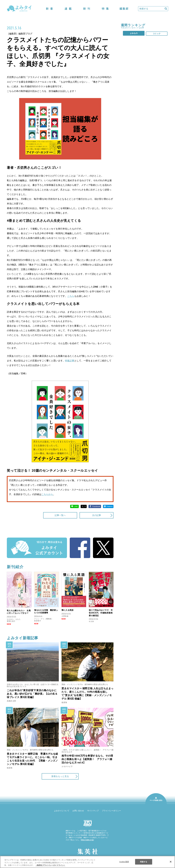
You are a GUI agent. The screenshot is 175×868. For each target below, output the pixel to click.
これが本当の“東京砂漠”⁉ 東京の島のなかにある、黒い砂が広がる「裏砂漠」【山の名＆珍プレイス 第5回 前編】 (32, 694)
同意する (144, 862)
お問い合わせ (78, 811)
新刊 (87, 9)
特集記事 (70, 361)
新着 (49, 9)
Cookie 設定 (124, 862)
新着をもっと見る (60, 776)
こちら (71, 296)
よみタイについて (62, 811)
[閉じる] (171, 862)
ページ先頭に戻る (156, 804)
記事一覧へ (60, 515)
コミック (157, 34)
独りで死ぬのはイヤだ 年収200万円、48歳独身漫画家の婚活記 (101, 613)
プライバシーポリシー (111, 811)
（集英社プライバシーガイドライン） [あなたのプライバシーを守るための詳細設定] (50, 865)
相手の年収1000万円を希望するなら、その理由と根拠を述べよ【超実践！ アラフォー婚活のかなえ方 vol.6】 (87, 759)
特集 (105, 9)
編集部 (124, 9)
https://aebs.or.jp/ (87, 840)
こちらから (47, 494)
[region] (87, 862)
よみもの (134, 33)
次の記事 (97, 515)
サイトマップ (93, 811)
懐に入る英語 (67, 610)
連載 (68, 9)
